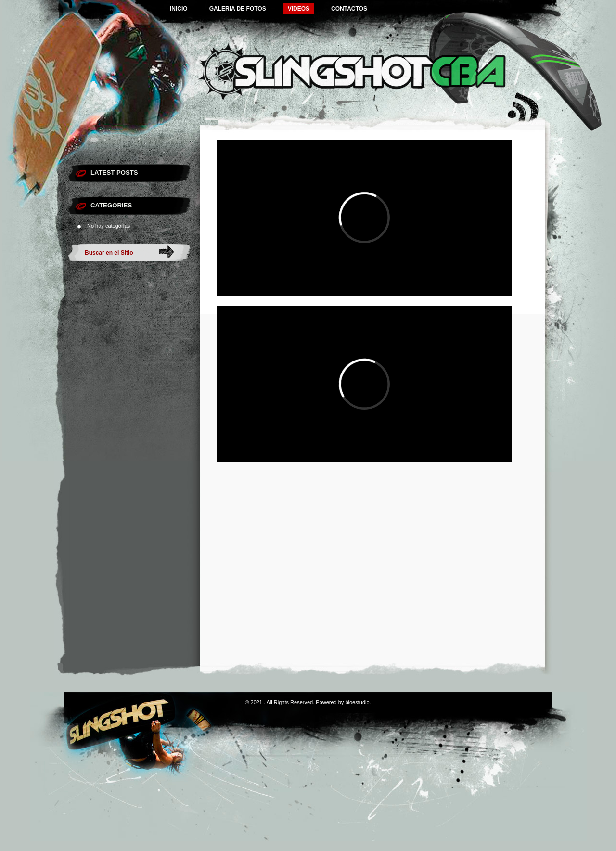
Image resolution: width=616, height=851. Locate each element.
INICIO (179, 9)
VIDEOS (299, 9)
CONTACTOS (349, 9)
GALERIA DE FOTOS (238, 9)
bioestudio (357, 702)
